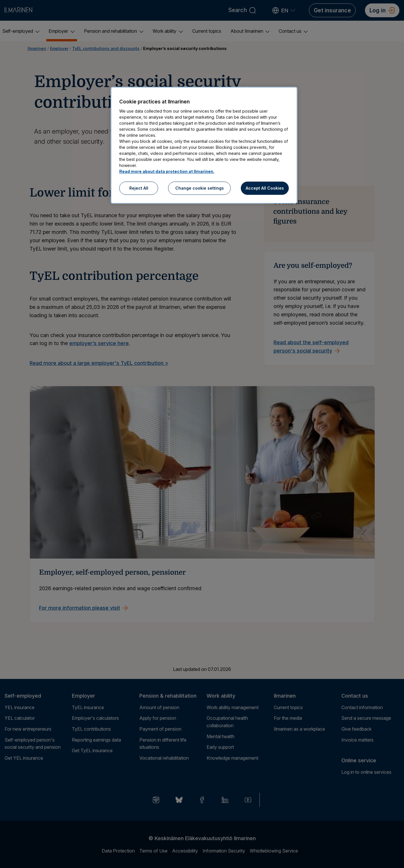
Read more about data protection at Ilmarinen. (167, 171)
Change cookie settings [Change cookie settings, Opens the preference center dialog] (200, 188)
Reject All (139, 188)
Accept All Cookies (265, 188)
